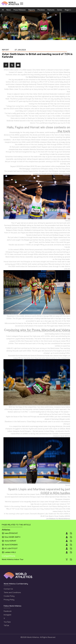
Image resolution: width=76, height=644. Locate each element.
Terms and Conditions (12, 592)
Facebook (8, 611)
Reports (32, 10)
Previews (41, 10)
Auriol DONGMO (11, 545)
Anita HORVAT (10, 541)
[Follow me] (3, 533)
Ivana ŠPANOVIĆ (11, 533)
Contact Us (8, 589)
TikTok (6, 625)
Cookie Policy (9, 596)
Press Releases (20, 10)
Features (51, 10)
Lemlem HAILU (10, 552)
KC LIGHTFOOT (11, 548)
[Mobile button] (22, 4)
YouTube (7, 622)
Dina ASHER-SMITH (12, 537)
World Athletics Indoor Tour (13, 559)
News (9, 10)
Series (60, 10)
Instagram (7, 615)
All (3, 10)
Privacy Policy (9, 600)
